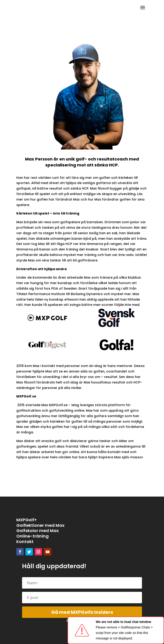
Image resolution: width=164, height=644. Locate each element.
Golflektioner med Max (40, 525)
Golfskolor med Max (38, 531)
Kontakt (25, 542)
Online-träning (33, 536)
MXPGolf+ (27, 520)
